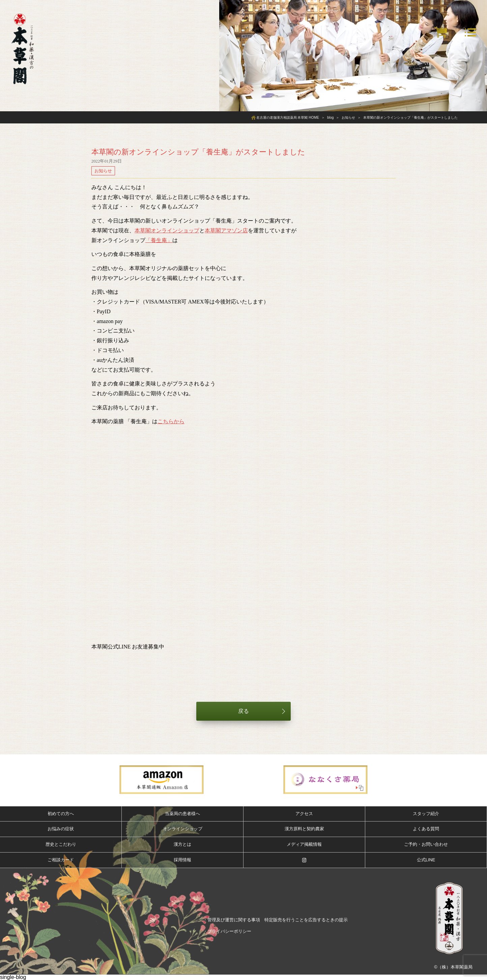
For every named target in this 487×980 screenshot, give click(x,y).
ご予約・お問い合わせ (426, 844)
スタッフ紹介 (426, 814)
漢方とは (182, 844)
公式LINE (426, 860)
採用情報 (182, 860)
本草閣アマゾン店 (226, 230)
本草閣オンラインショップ (167, 230)
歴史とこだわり (61, 844)
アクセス (304, 814)
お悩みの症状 (61, 829)
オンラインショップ (183, 829)
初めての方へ (61, 814)
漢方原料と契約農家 (304, 829)
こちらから (171, 421)
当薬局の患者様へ (182, 814)
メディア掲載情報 (304, 844)
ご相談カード (61, 860)
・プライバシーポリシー (227, 931)
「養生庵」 (159, 240)
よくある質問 (426, 829)
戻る (243, 711)
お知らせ (103, 171)
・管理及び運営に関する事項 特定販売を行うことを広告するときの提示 (275, 920)
